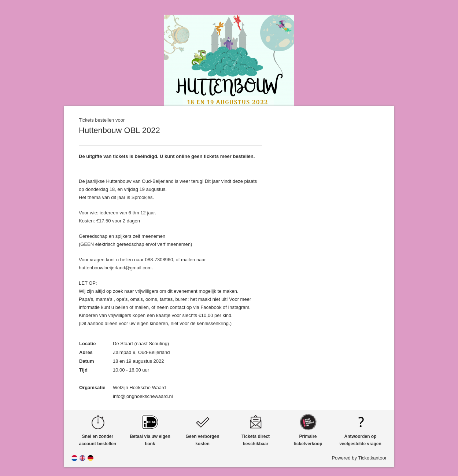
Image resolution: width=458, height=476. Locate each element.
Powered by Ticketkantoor (359, 458)
